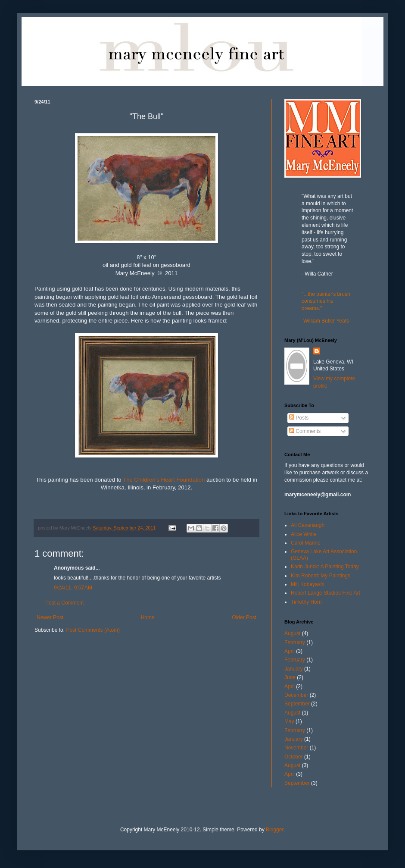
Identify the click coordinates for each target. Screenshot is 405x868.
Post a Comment (64, 603)
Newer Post (50, 617)
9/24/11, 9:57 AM (73, 588)
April (290, 651)
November (296, 748)
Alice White (304, 534)
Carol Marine (306, 543)
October (294, 757)
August (292, 633)
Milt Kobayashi (308, 584)
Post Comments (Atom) (93, 630)
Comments (305, 431)
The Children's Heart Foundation (164, 480)
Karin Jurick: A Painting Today (325, 567)
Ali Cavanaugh (308, 525)
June (290, 677)
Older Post (244, 617)
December (296, 695)
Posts (299, 418)
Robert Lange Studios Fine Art (326, 593)
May (289, 721)
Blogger (275, 830)
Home (148, 617)
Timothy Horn (306, 602)
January (294, 669)
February (295, 642)
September (297, 704)
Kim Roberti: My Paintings (321, 576)
